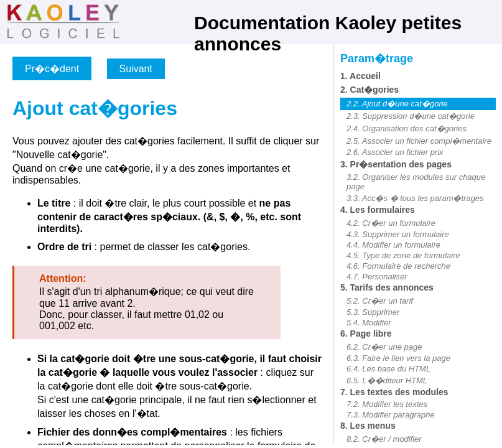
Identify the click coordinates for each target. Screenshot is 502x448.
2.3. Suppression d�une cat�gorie (411, 116)
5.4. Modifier (369, 323)
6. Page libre (366, 334)
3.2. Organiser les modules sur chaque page (416, 182)
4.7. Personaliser (377, 277)
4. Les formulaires (378, 210)
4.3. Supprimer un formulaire (398, 234)
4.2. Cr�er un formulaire (391, 223)
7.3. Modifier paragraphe (391, 415)
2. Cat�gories (370, 90)
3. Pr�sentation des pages (396, 164)
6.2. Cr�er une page (384, 347)
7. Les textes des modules (394, 392)
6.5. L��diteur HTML (387, 380)
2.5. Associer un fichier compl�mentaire (419, 141)
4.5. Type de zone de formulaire (403, 255)
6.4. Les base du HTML (388, 369)
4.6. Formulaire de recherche (398, 266)
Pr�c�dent (52, 69)
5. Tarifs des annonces (387, 287)
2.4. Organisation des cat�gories (407, 128)
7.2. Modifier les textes (387, 404)
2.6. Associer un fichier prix (395, 152)
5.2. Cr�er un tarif (380, 301)
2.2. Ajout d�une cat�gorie (397, 104)
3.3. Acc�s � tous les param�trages (415, 198)
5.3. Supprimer (373, 312)
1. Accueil (360, 76)
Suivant (136, 69)
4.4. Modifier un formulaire (393, 245)
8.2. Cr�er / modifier (384, 439)
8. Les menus (368, 426)
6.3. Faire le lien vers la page (398, 358)
